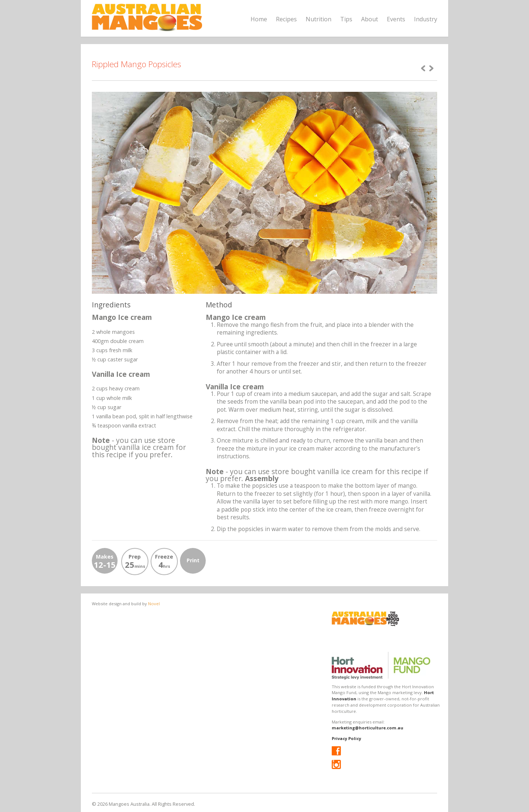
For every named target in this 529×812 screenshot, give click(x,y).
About (370, 19)
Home (259, 19)
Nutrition (319, 19)
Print (193, 560)
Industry (426, 19)
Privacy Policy (346, 738)
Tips (346, 19)
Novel (154, 604)
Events (396, 19)
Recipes (286, 19)
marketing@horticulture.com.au (368, 728)
